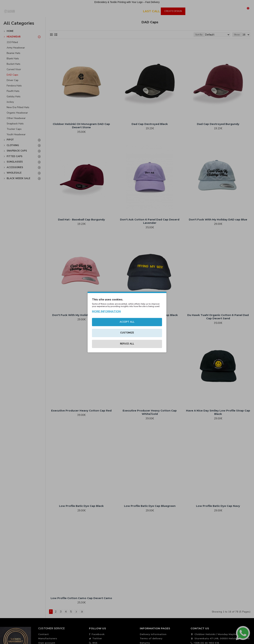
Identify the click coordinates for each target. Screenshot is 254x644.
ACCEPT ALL (127, 322)
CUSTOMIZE (127, 333)
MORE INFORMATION (106, 311)
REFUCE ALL (127, 344)
